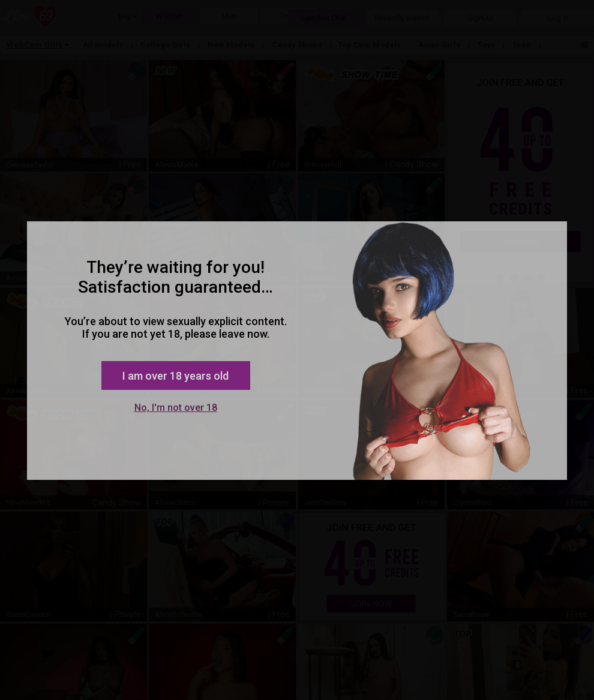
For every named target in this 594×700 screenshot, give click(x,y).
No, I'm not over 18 (176, 408)
